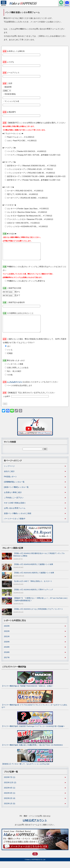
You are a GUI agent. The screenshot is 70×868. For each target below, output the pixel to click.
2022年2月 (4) (10, 805)
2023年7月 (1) (10, 784)
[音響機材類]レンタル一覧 (14, 489)
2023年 (7, 633)
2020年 (7, 648)
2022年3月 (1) (10, 800)
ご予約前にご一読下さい (14, 504)
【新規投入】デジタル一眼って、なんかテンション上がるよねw (25, 771)
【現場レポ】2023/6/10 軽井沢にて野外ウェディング (33, 596)
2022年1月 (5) (10, 810)
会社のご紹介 (9, 478)
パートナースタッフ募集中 (15, 525)
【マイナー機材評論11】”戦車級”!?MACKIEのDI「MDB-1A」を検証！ (27, 693)
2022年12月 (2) (10, 789)
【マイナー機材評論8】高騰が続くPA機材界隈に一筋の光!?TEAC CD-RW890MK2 (32, 752)
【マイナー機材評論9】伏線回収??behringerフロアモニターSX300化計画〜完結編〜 (33, 733)
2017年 (7, 664)
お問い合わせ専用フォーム (15, 515)
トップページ (9, 473)
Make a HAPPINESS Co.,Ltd (36, 866)
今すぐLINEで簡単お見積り (15, 510)
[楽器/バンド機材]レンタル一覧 (16, 494)
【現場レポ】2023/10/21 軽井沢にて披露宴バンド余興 (34, 579)
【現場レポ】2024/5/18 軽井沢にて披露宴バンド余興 (33, 571)
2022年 (7, 638)
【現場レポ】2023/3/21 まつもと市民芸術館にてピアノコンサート (38, 616)
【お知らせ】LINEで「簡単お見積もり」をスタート (33, 588)
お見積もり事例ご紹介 (13, 499)
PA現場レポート (10, 483)
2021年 (7, 643)
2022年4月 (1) (10, 794)
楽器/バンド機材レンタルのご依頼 (18, 520)
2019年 (7, 654)
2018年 (7, 659)
